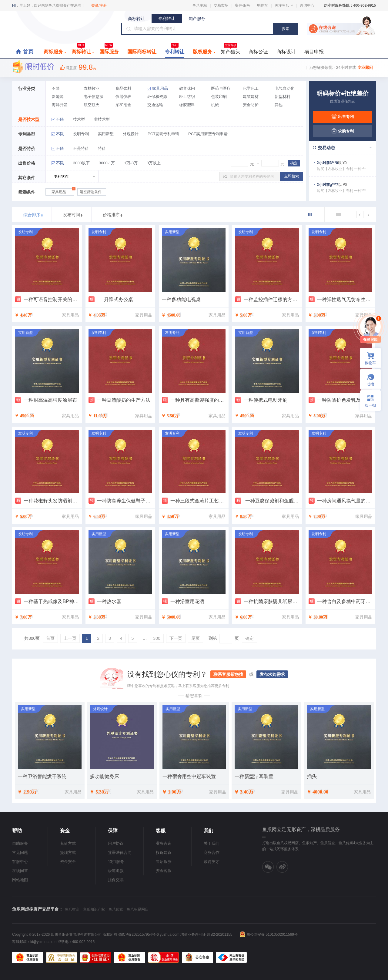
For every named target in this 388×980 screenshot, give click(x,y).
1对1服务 (116, 862)
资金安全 (68, 862)
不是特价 (81, 148)
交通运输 (155, 105)
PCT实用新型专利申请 (208, 134)
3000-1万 (107, 163)
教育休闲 (187, 88)
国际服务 (109, 50)
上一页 (70, 638)
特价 (102, 148)
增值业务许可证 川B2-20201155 (206, 935)
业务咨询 (164, 843)
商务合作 (212, 852)
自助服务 (20, 843)
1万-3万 (131, 163)
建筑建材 (251, 97)
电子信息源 (94, 97)
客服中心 (20, 862)
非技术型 (102, 119)
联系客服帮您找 (228, 674)
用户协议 (116, 843)
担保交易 (116, 880)
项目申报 (314, 52)
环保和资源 (157, 97)
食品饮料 (123, 88)
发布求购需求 (272, 674)
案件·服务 (243, 5)
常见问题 (20, 852)
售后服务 (164, 862)
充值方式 (68, 843)
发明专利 (81, 134)
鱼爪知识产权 (94, 909)
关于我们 (212, 843)
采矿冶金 (123, 105)
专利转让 (167, 18)
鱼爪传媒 (116, 909)
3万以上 (154, 163)
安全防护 (251, 105)
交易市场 (221, 5)
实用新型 (106, 134)
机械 (215, 105)
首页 (28, 52)
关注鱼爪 (284, 5)
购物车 (263, 5)
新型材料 (283, 97)
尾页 (196, 638)
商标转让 (136, 18)
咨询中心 (307, 5)
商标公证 (258, 52)
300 (157, 638)
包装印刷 (219, 97)
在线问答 (20, 871)
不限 (56, 88)
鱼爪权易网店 (138, 909)
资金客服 (164, 871)
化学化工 (251, 88)
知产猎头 (230, 50)
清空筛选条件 (91, 192)
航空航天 (92, 105)
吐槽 (370, 384)
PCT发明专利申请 (163, 134)
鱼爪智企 (72, 909)
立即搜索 (292, 176)
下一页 (176, 638)
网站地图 (20, 880)
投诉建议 (164, 852)
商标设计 (286, 52)
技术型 (79, 119)
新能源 (58, 97)
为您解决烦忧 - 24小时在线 (341, 67)
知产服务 (197, 18)
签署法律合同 (120, 852)
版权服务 (204, 52)
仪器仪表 (123, 97)
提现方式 (68, 852)
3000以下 (81, 163)
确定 (249, 638)
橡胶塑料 (187, 105)
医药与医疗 (221, 88)
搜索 (286, 29)
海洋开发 (60, 105)
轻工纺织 (187, 97)
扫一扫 (368, 401)
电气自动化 (284, 88)
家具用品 (160, 88)
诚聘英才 (212, 862)
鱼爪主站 (200, 5)
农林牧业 (92, 88)
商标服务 (55, 52)
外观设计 (131, 134)
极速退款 (116, 871)
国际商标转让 (142, 52)
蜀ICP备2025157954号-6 (138, 935)
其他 (279, 105)
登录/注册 (99, 5)
